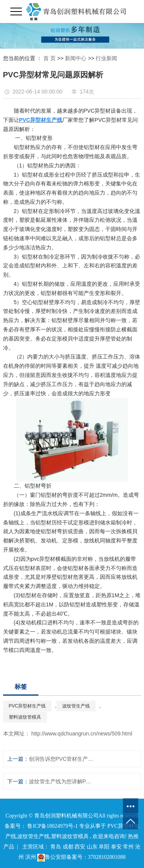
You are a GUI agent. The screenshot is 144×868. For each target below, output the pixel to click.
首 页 (50, 58)
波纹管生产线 (76, 706)
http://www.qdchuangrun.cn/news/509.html (82, 734)
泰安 (116, 847)
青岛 (56, 847)
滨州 (31, 857)
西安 (80, 847)
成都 (68, 847)
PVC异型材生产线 (27, 706)
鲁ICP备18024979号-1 (52, 826)
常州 (128, 847)
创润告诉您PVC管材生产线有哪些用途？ (61, 759)
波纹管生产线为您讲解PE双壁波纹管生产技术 (61, 781)
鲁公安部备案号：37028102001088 (81, 857)
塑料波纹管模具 (25, 717)
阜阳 (104, 847)
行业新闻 (106, 58)
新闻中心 (76, 58)
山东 (92, 847)
